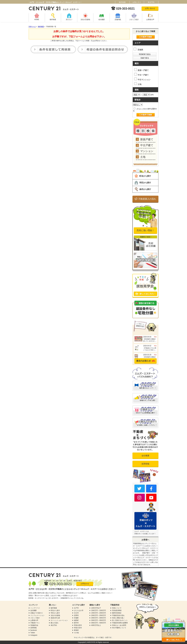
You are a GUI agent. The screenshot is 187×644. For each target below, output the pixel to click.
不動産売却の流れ (118, 615)
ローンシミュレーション (59, 620)
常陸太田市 (78, 625)
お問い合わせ (150, 8)
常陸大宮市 (78, 628)
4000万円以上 (96, 625)
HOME (37, 19)
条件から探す (145, 189)
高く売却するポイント (120, 620)
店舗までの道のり (37, 613)
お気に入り (137, 2)
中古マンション (142, 79)
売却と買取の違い (118, 618)
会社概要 (102, 19)
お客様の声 (150, 19)
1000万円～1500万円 (98, 610)
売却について (117, 608)
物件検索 (53, 19)
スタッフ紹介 (134, 19)
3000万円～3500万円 (98, 620)
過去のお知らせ (143, 361)
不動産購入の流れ (147, 199)
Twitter (33, 633)
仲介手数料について (119, 628)
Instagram (34, 635)
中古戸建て (147, 145)
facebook (34, 630)
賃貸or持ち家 (55, 618)
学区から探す (145, 183)
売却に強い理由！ (145, 230)
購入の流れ (55, 623)
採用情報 (145, 464)
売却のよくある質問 (119, 625)
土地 (138, 84)
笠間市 (76, 615)
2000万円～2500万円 (98, 615)
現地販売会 (34, 625)
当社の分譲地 (85, 19)
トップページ (35, 608)
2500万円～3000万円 (98, 618)
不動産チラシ (35, 623)
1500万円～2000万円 (98, 613)
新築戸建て (147, 139)
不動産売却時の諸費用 (120, 623)
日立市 (76, 613)
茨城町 (76, 618)
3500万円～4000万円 (98, 623)
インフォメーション (37, 615)
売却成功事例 (117, 610)
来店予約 (54, 625)
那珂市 (76, 623)
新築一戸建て (141, 70)
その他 (76, 633)
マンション (147, 151)
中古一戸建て (141, 74)
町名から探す (145, 176)
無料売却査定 (117, 613)
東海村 (76, 630)
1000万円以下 (96, 608)
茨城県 (138, 50)
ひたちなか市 (79, 610)
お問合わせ (85, 584)
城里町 (76, 620)
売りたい (69, 19)
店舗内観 (118, 19)
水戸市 (76, 608)
